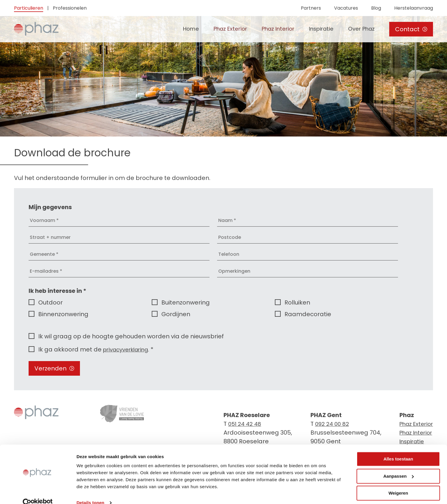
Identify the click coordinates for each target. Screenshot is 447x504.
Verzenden (54, 368)
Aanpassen (399, 466)
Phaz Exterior (219, 29)
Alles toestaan (398, 449)
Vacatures (346, 8)
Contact (411, 29)
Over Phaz (360, 29)
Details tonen (90, 492)
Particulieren (29, 8)
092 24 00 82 (331, 424)
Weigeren (398, 483)
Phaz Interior (270, 29)
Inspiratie (317, 29)
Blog (376, 8)
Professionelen (70, 8)
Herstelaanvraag (414, 8)
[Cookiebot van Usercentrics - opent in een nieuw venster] (38, 493)
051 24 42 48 (246, 424)
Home (177, 29)
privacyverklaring (129, 349)
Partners (311, 8)
